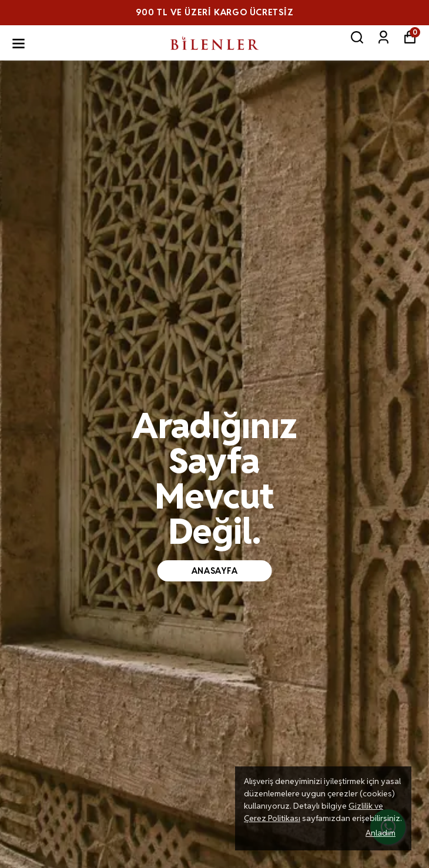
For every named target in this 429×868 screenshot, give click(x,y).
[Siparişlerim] (383, 37)
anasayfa (215, 571)
